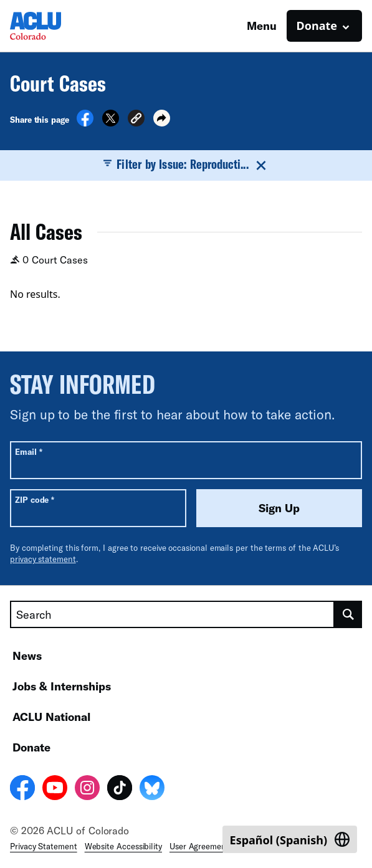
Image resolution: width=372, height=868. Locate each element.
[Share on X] (111, 123)
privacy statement (43, 559)
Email (28, 451)
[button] (136, 120)
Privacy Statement (44, 846)
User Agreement (199, 846)
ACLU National (51, 717)
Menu (262, 26)
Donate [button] (317, 26)
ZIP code (35, 499)
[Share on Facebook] (85, 123)
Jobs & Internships (62, 686)
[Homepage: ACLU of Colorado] (54, 26)
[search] (348, 614)
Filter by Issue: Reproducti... (186, 165)
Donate (31, 747)
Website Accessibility (123, 846)
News (27, 656)
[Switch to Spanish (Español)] (290, 839)
